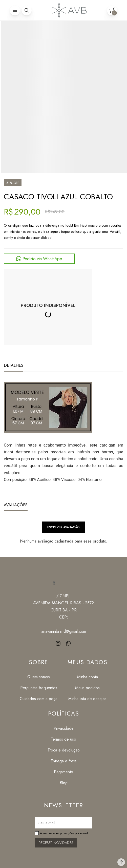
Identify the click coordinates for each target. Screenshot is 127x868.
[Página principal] (69, 10)
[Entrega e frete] (64, 761)
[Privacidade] (64, 728)
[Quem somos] (39, 677)
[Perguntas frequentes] (39, 688)
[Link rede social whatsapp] (69, 643)
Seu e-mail (47, 823)
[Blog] (64, 783)
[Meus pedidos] (87, 688)
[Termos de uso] (64, 739)
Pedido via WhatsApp (42, 259)
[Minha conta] (87, 677)
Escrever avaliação (63, 527)
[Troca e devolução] (64, 750)
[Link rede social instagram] (59, 643)
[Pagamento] (64, 772)
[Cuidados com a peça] (39, 699)
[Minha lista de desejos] (87, 699)
